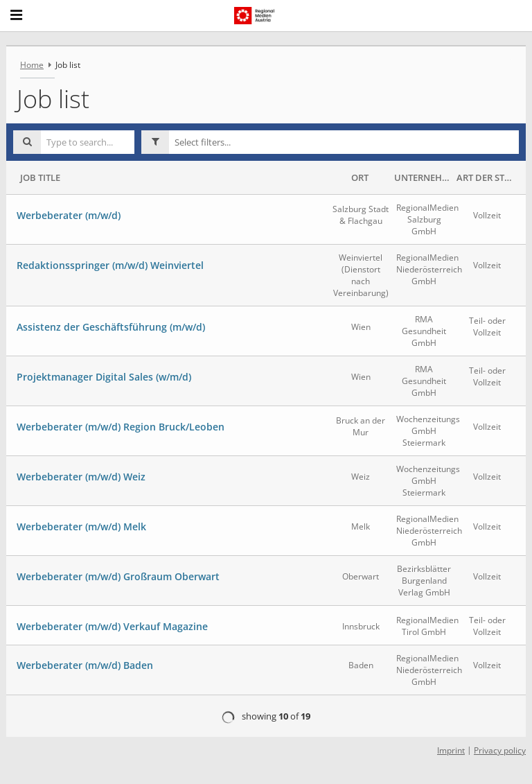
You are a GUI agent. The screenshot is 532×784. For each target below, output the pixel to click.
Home (32, 65)
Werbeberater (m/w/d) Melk (81, 526)
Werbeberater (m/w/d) (69, 215)
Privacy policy (500, 750)
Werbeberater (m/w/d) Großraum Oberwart (118, 576)
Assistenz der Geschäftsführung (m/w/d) (111, 327)
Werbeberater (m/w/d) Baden (85, 665)
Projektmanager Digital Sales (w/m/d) (104, 377)
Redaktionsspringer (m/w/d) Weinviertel (110, 265)
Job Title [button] (40, 177)
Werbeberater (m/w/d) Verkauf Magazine (112, 626)
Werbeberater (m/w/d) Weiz (81, 477)
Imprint (451, 750)
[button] (344, 142)
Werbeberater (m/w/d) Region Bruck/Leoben (121, 427)
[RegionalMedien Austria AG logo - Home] (261, 16)
